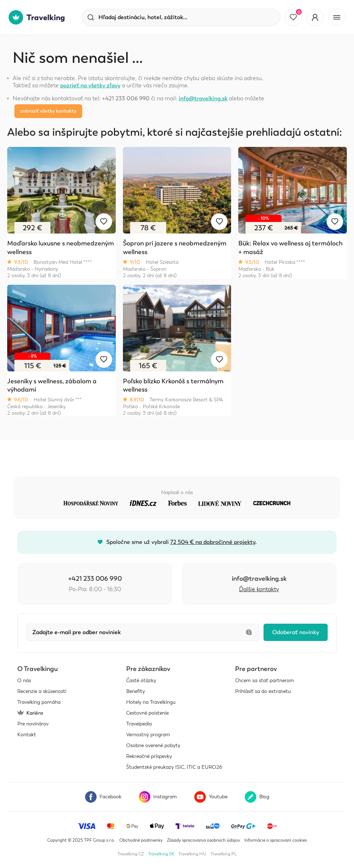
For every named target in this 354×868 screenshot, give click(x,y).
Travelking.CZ (131, 854)
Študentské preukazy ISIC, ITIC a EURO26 (174, 767)
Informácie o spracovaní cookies (276, 840)
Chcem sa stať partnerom (265, 681)
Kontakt (27, 735)
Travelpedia (139, 724)
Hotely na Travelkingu (151, 702)
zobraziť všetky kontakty (48, 111)
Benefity (136, 691)
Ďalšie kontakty (259, 589)
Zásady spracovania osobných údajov (203, 840)
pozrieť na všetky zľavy (90, 86)
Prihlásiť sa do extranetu (263, 691)
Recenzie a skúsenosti (42, 691)
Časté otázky (141, 681)
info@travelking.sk (203, 99)
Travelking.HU (192, 854)
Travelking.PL (224, 854)
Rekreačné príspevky (149, 756)
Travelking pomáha (39, 702)
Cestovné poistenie (147, 713)
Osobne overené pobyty (153, 745)
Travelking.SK (161, 854)
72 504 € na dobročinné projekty (213, 542)
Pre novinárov (33, 724)
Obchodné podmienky (141, 840)
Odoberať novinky (296, 632)
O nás (24, 681)
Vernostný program (148, 735)
